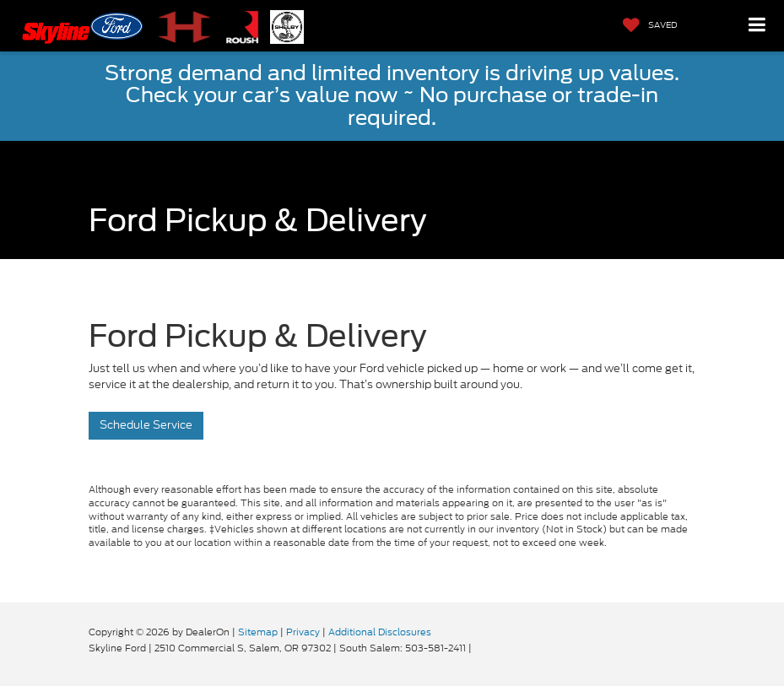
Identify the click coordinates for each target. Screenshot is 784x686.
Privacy (303, 632)
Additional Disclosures (380, 632)
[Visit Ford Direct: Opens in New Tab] (479, 648)
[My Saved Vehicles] (646, 26)
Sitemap (258, 632)
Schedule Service (146, 425)
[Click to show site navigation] (757, 26)
